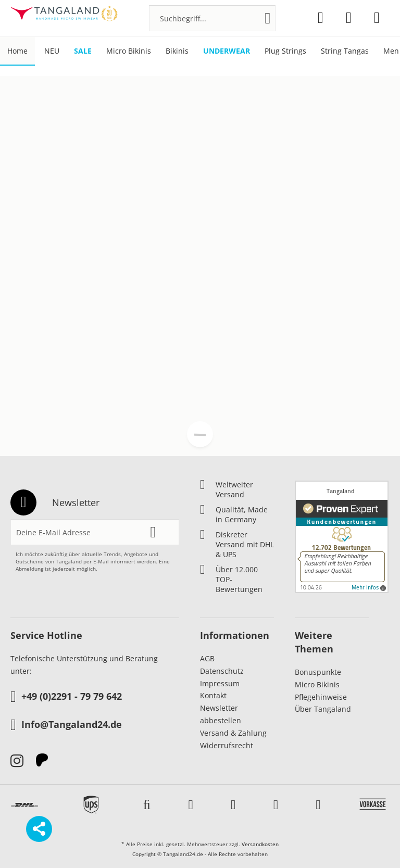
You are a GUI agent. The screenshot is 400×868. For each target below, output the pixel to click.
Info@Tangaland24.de (66, 725)
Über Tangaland (323, 709)
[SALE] (83, 51)
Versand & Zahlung (233, 733)
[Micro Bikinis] (129, 51)
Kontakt (213, 695)
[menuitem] (212, 18)
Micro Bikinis (317, 684)
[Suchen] (268, 18)
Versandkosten (260, 844)
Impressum (220, 683)
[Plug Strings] (285, 51)
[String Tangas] (345, 51)
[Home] (17, 51)
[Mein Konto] (349, 18)
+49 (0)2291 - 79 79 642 (66, 697)
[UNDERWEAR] (227, 51)
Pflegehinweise (321, 697)
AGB (207, 658)
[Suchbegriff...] (212, 18)
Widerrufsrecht (227, 745)
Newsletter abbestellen (221, 714)
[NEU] (52, 51)
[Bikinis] (177, 51)
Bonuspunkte (318, 672)
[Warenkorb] (377, 18)
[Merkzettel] (321, 18)
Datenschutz (222, 671)
